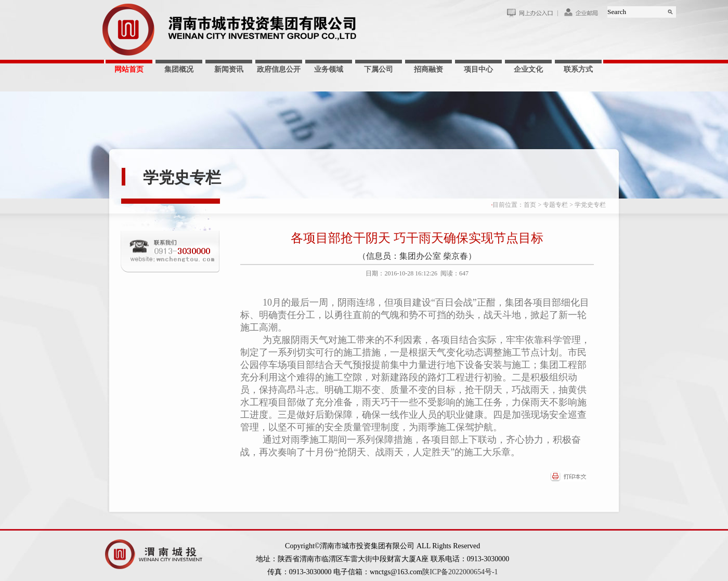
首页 (530, 205)
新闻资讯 (229, 69)
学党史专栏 (182, 177)
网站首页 (129, 69)
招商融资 (428, 69)
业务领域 (329, 69)
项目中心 (478, 69)
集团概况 (179, 69)
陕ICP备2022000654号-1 (460, 572)
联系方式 (578, 69)
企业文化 (528, 69)
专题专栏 (555, 205)
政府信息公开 (279, 69)
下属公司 (379, 69)
